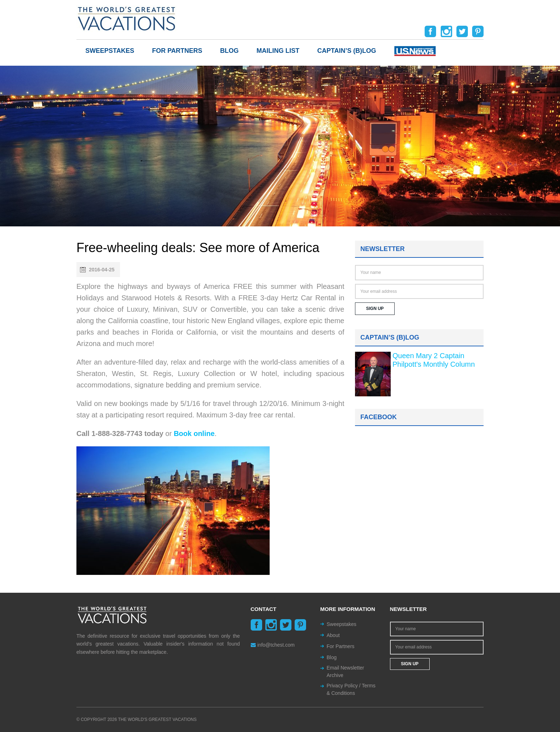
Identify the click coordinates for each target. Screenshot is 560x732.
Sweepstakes (110, 51)
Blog (229, 51)
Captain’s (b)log (347, 51)
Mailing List (278, 51)
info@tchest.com (273, 645)
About (333, 635)
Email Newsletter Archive (346, 671)
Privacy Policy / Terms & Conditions (351, 689)
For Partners (177, 51)
